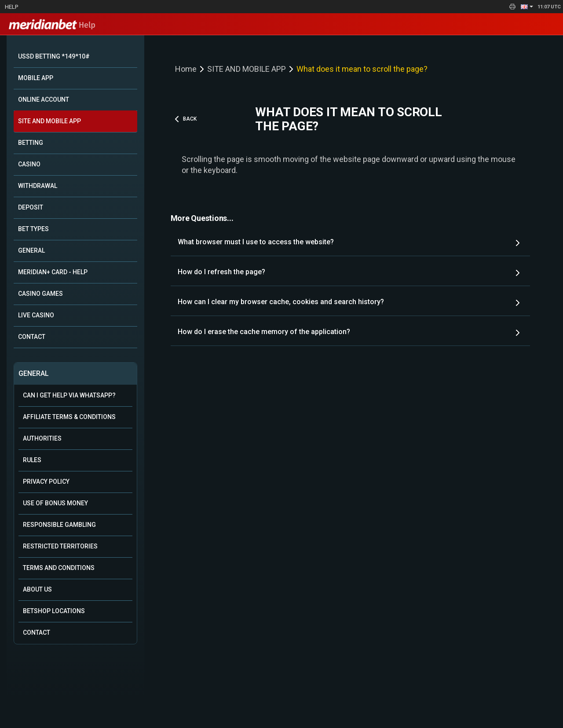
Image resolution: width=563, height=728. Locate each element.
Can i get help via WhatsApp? (69, 395)
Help (11, 7)
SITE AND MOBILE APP (49, 121)
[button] (527, 7)
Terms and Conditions (59, 568)
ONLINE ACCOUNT (44, 99)
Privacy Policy (46, 482)
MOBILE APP (36, 78)
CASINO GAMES (40, 294)
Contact (37, 632)
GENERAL (31, 250)
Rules (32, 460)
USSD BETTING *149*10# (54, 56)
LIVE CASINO (36, 315)
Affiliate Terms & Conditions (69, 417)
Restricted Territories (60, 546)
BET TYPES (33, 229)
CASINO (29, 164)
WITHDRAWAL (38, 186)
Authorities (42, 438)
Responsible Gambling (59, 525)
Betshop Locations (54, 611)
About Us (37, 589)
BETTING (31, 143)
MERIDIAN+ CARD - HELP (53, 272)
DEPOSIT (31, 207)
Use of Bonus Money (55, 503)
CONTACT (32, 337)
